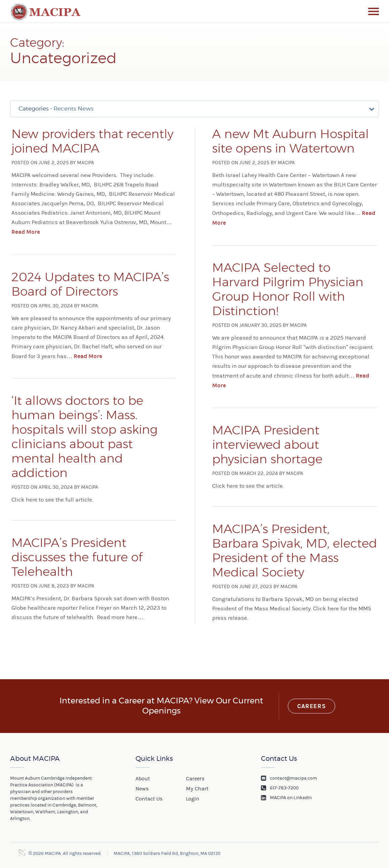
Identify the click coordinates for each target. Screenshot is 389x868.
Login (193, 799)
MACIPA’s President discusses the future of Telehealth (77, 559)
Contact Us (149, 799)
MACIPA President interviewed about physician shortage (267, 446)
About (143, 780)
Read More (26, 235)
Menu (374, 11)
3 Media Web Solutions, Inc (22, 854)
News (142, 789)
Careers (312, 707)
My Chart (197, 789)
